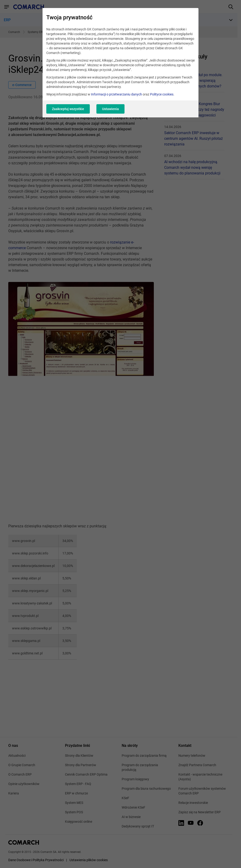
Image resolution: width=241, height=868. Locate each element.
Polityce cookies (162, 94)
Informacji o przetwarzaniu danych (116, 94)
